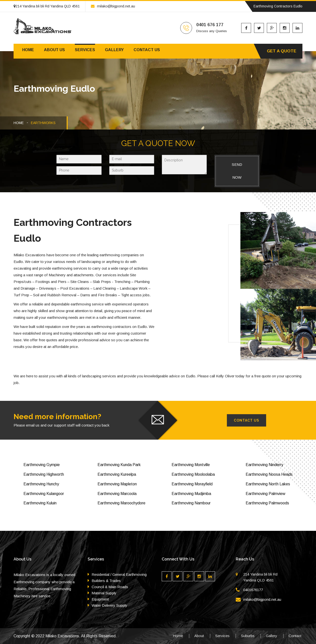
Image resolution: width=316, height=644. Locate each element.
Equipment (100, 599)
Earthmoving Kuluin (40, 503)
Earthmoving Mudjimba (191, 494)
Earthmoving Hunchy (41, 484)
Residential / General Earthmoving (119, 574)
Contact (295, 636)
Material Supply (104, 593)
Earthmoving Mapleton (117, 484)
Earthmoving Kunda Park (119, 465)
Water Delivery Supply (109, 605)
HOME (19, 123)
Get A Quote (282, 51)
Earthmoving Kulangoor (44, 494)
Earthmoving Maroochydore (121, 503)
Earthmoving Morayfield (192, 484)
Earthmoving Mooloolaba (193, 474)
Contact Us (247, 420)
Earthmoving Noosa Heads (269, 474)
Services (85, 50)
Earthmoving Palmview (266, 494)
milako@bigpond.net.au (113, 6)
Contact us (147, 50)
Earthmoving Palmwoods (267, 503)
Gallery (114, 50)
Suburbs (248, 636)
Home (28, 50)
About (199, 636)
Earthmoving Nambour (191, 503)
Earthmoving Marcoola (117, 494)
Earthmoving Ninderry (264, 465)
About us (54, 50)
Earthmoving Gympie (42, 465)
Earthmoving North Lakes (268, 484)
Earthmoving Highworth (44, 474)
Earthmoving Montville (191, 465)
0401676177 (253, 590)
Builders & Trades (106, 581)
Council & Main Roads (110, 587)
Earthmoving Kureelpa (117, 474)
